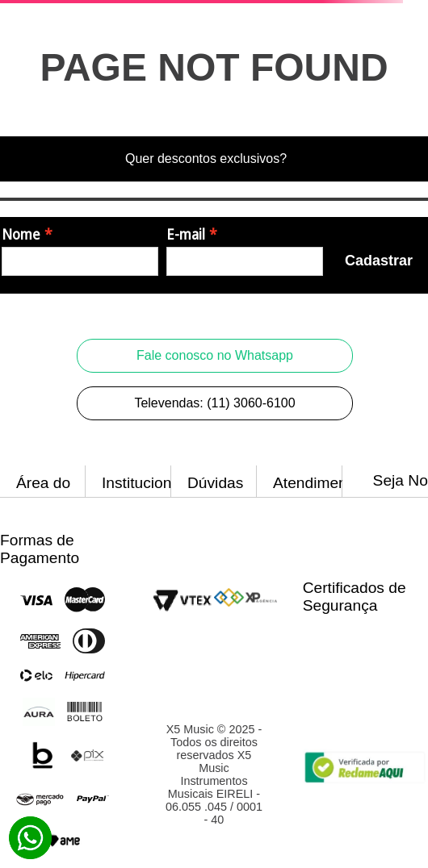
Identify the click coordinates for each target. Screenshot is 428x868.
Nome (21, 235)
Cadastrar (379, 261)
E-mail (186, 235)
